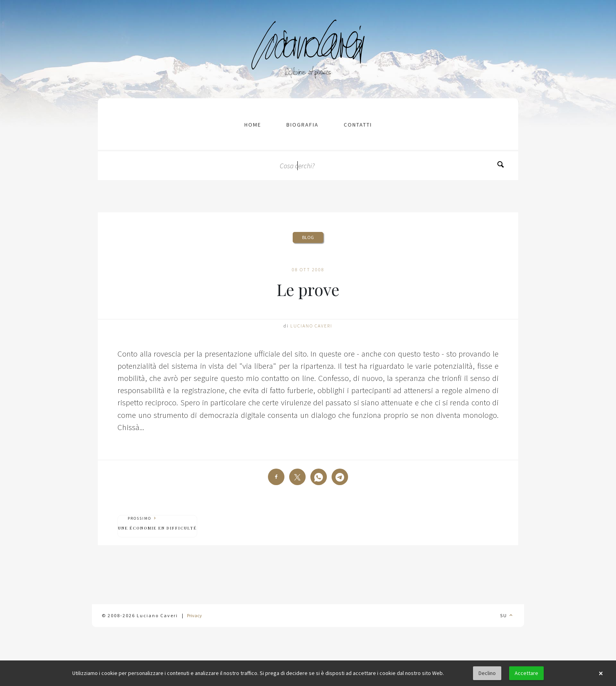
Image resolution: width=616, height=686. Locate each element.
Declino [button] (487, 673)
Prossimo (157, 523)
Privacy (194, 615)
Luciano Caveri (311, 326)
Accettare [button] (526, 673)
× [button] (601, 673)
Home (253, 125)
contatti (358, 125)
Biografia (302, 125)
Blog (308, 237)
